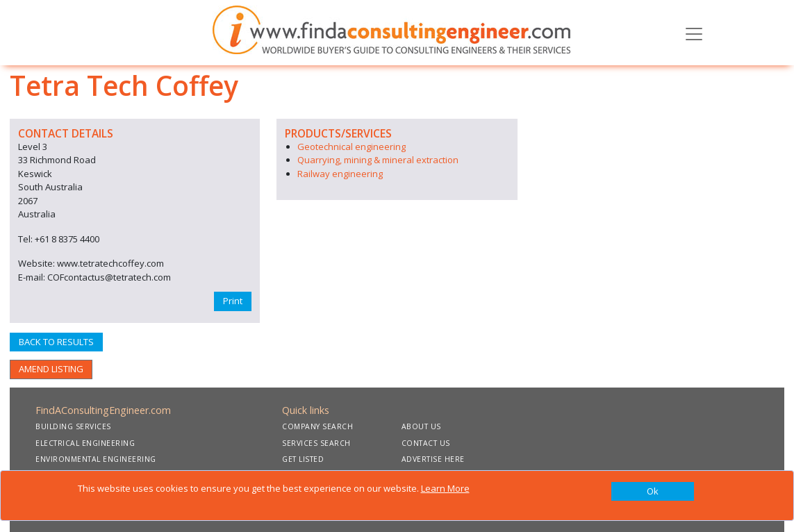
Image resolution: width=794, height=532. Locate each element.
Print (233, 301)
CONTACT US (426, 443)
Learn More (445, 488)
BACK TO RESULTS (56, 342)
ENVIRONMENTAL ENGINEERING (96, 459)
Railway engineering (340, 174)
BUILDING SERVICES (73, 426)
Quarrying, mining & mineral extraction (378, 160)
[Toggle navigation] (694, 33)
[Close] (653, 492)
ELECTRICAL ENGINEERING (85, 443)
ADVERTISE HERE (433, 459)
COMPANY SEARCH (317, 426)
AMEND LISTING (51, 369)
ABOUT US (421, 426)
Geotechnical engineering (351, 147)
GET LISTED (303, 459)
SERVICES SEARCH (316, 443)
